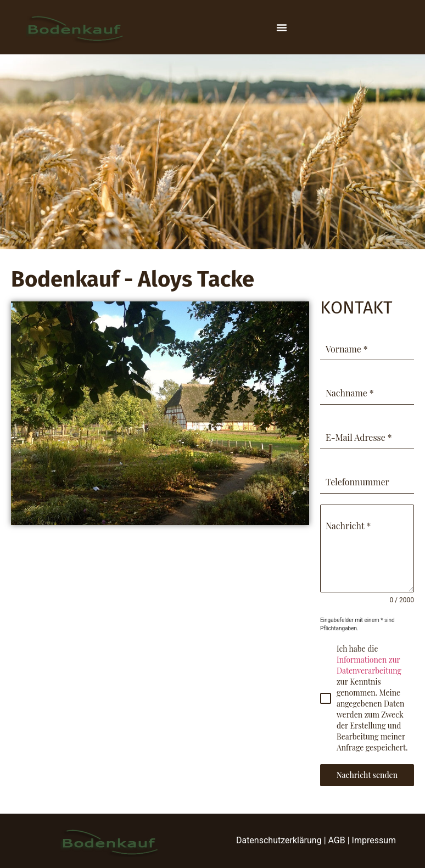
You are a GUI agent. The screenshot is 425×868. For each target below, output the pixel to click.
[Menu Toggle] (282, 27)
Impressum (374, 840)
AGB (337, 840)
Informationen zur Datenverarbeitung (369, 665)
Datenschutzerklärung (279, 840)
